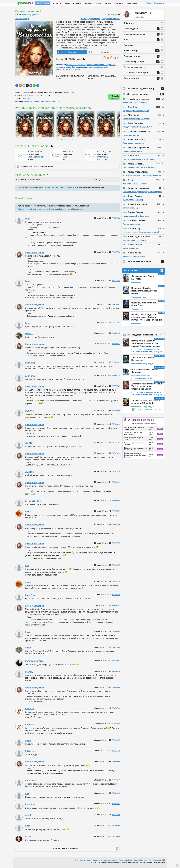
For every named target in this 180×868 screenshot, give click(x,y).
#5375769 (116, 709)
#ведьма (27, 99)
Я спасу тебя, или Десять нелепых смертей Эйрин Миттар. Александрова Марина (147, 318)
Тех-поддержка (155, 861)
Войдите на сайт (25, 210)
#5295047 (116, 804)
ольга (28, 837)
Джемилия (30, 376)
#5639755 (116, 543)
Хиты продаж (144, 271)
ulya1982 (29, 411)
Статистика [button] (105, 53)
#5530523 (116, 595)
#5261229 (116, 815)
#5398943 (116, 688)
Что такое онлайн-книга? (47, 176)
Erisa (28, 826)
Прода (24, 3)
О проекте (79, 861)
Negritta (29, 672)
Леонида (29, 709)
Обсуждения (131, 3)
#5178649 (116, 837)
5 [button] (73, 140)
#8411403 (116, 323)
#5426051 (116, 661)
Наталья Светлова (34, 661)
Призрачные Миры (144, 422)
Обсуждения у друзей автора (146, 89)
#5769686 (116, 411)
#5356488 (116, 762)
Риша (28, 633)
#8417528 (116, 281)
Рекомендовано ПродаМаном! (146, 335)
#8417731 (116, 252)
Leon (27, 219)
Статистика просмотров (142, 73)
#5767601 (116, 454)
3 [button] (65, 140)
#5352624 (116, 794)
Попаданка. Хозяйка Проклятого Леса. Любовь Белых (144, 291)
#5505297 (116, 606)
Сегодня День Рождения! (146, 262)
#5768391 (116, 425)
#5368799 (116, 724)
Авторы (108, 3)
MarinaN (29, 334)
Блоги (99, 3)
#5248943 (116, 826)
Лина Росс (30, 596)
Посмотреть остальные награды (48, 167)
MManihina (103, 157)
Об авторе (129, 24)
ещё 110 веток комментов (66, 849)
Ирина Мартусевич (30, 15)
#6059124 (116, 376)
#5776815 (116, 386)
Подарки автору (142, 57)
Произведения (42, 3)
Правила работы (125, 861)
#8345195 (116, 334)
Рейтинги (119, 3)
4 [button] (69, 140)
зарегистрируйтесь (67, 188)
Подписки (56, 3)
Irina (27, 566)
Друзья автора (142, 51)
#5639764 (116, 525)
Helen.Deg (30, 363)
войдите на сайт (47, 188)
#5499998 (116, 632)
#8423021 (116, 218)
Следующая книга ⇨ (111, 19)
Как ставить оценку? (84, 60)
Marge (66, 157)
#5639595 (116, 566)
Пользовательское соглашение (105, 861)
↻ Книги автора (22, 19)
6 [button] (77, 140)
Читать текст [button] (73, 53)
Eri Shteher (30, 752)
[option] (24, 124)
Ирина (28, 648)
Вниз (177, 865)
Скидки (67, 3)
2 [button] (62, 140)
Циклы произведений (142, 35)
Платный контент (140, 861)
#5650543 (116, 501)
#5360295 (116, 741)
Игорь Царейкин (36, 157)
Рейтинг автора (142, 79)
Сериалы (77, 3)
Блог (142, 40)
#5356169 (116, 780)
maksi (28, 816)
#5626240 (116, 582)
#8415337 (116, 305)
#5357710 (116, 751)
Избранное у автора (142, 62)
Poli (27, 794)
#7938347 (116, 344)
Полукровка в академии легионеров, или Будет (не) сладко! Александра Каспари (146, 344)
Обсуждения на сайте (146, 95)
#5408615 (116, 672)
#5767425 (116, 472)
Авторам (88, 861)
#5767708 (116, 443)
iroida (28, 512)
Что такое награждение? (52, 147)
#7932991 (116, 363)
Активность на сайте (134, 68)
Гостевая (128, 46)
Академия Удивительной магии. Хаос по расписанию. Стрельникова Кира (147, 387)
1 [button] (58, 140)
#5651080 (116, 483)
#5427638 (116, 648)
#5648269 (116, 511)
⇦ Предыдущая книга (91, 19)
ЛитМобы (89, 3)
